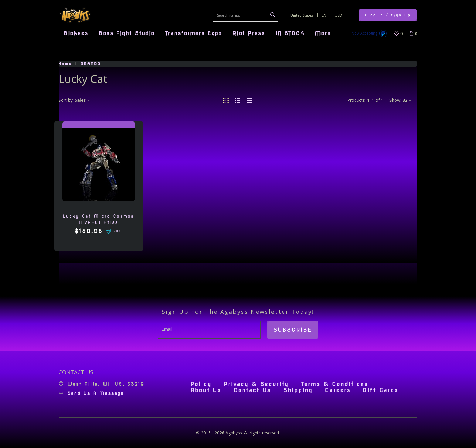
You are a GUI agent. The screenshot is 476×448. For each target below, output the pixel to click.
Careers (338, 390)
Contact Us (252, 390)
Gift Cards (381, 390)
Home (65, 64)
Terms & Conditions (335, 384)
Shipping (298, 390)
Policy (201, 384)
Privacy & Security (256, 384)
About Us (206, 390)
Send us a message (96, 393)
